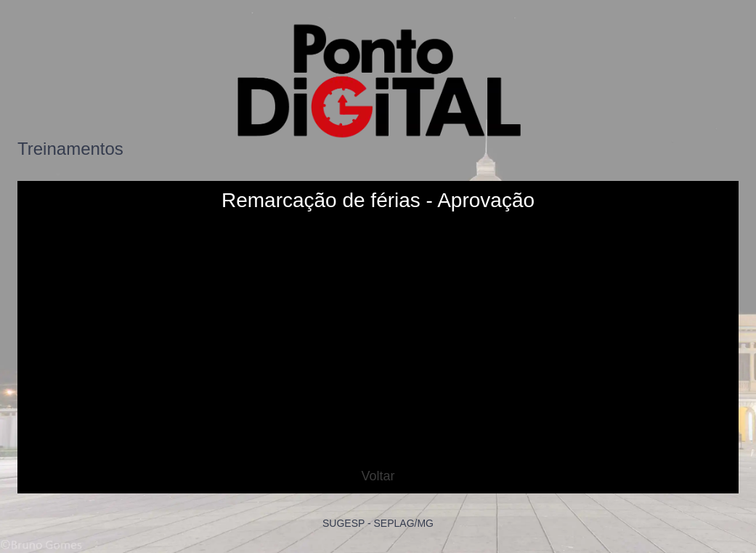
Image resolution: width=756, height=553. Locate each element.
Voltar (378, 476)
